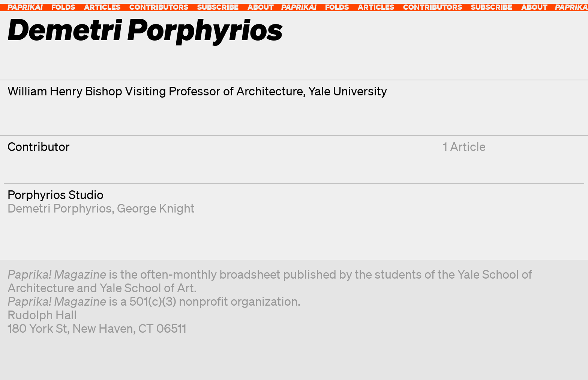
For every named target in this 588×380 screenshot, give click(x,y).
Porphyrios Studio (55, 194)
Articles (102, 7)
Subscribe (218, 7)
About (261, 7)
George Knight (156, 208)
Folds (63, 7)
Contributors (159, 7)
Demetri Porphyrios (60, 208)
